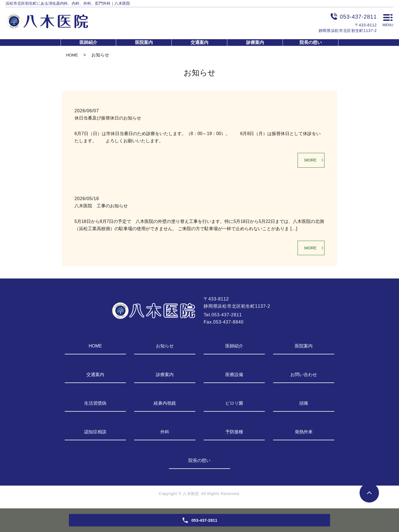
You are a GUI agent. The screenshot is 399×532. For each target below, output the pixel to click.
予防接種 (234, 434)
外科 (165, 434)
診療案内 (255, 42)
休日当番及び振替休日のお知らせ (108, 118)
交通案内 (200, 42)
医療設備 (234, 377)
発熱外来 (304, 434)
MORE (309, 161)
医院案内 (144, 42)
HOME (72, 55)
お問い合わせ (304, 377)
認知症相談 (95, 434)
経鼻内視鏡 (165, 406)
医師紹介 (88, 42)
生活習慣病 (95, 406)
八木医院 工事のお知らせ (101, 207)
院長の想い (311, 42)
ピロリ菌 (234, 406)
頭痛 (304, 406)
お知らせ (165, 348)
